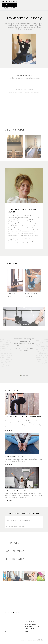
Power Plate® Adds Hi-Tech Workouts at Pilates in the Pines (24, 417)
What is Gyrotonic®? (32, 627)
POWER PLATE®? (30, 628)
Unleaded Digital (38, 640)
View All (41, 391)
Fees (6, 631)
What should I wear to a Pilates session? (18, 520)
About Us (8, 622)
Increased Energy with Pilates (15, 490)
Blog (27, 631)
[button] (20, 375)
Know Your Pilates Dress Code (15, 456)
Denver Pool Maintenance (13, 613)
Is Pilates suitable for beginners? (15, 526)
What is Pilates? (30, 625)
